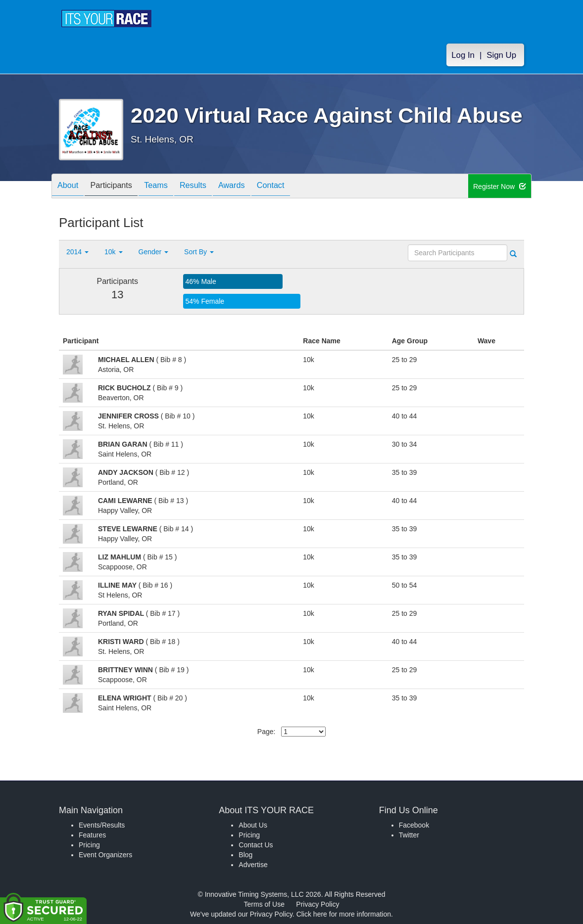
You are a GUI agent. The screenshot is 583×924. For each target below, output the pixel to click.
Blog (245, 855)
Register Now (500, 186)
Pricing (89, 845)
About (70, 187)
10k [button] (113, 252)
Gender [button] (154, 252)
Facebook (414, 825)
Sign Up (501, 55)
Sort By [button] (199, 252)
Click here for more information (344, 914)
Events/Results (102, 825)
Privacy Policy (317, 904)
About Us (253, 825)
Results (210, 187)
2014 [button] (77, 252)
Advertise (253, 865)
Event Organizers (105, 855)
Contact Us (256, 845)
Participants (119, 187)
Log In (463, 55)
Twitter (409, 835)
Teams (169, 187)
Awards (254, 187)
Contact (298, 187)
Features (92, 835)
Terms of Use (264, 904)
